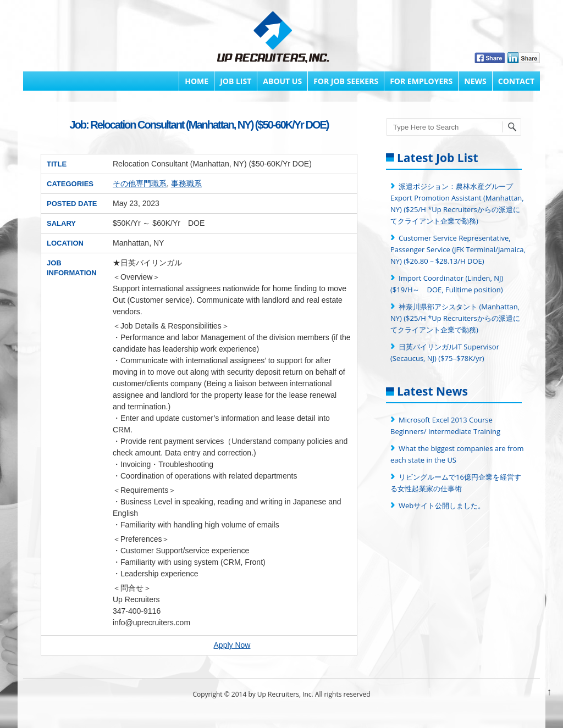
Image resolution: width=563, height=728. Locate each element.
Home (197, 81)
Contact (516, 81)
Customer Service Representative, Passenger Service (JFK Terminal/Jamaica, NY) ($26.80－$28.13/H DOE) (458, 249)
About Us (282, 81)
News (475, 81)
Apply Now (232, 645)
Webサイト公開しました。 (442, 505)
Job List (236, 81)
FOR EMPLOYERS (421, 81)
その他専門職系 (140, 184)
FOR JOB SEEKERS (346, 81)
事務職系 (186, 184)
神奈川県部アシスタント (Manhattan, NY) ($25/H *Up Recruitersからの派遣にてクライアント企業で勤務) (455, 318)
